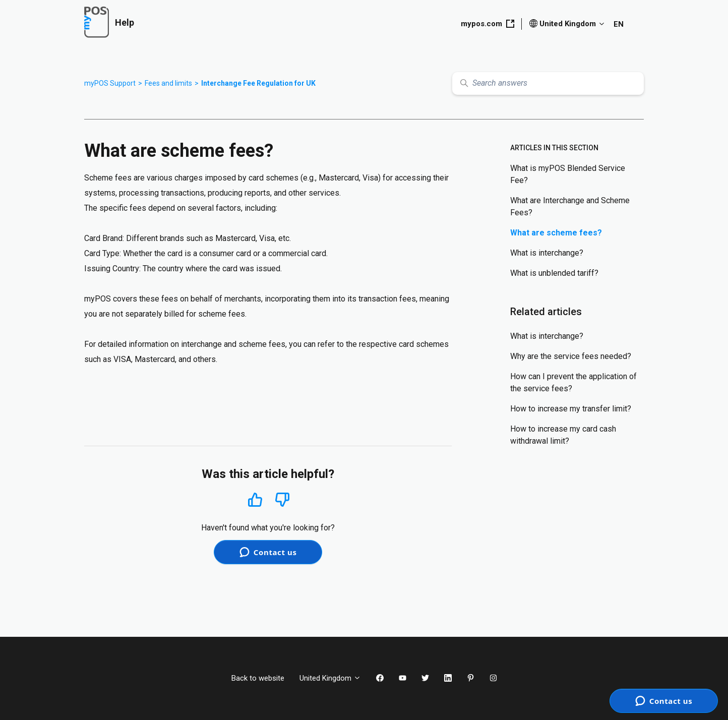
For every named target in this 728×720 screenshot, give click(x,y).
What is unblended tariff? (554, 273)
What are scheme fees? (556, 233)
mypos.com (488, 24)
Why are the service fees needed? (571, 356)
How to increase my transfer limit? (571, 409)
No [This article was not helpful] (282, 500)
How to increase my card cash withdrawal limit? (563, 435)
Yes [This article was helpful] (255, 499)
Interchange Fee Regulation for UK (258, 83)
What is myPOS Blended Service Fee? (568, 174)
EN (619, 24)
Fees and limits (168, 83)
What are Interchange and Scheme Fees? (570, 206)
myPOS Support (110, 83)
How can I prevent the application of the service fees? (573, 382)
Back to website (258, 678)
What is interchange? (547, 253)
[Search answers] (548, 83)
